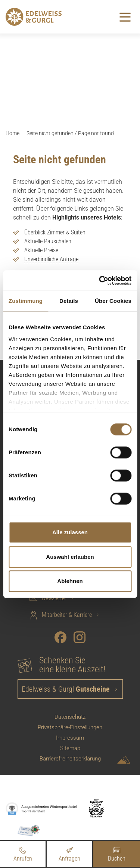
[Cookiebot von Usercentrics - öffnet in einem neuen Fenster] (100, 281)
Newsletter (48, 598)
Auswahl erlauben (70, 557)
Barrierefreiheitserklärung (70, 759)
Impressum (70, 738)
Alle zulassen (70, 532)
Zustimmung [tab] (26, 301)
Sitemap (70, 748)
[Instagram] (80, 637)
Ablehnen (70, 581)
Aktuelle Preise (41, 250)
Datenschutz (70, 717)
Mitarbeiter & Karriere (60, 615)
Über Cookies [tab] (113, 301)
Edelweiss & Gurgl (67, 689)
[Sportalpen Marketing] (124, 761)
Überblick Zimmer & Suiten (55, 232)
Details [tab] (69, 301)
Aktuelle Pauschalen (48, 241)
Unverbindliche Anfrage (51, 259)
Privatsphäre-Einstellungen (70, 727)
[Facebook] (60, 637)
